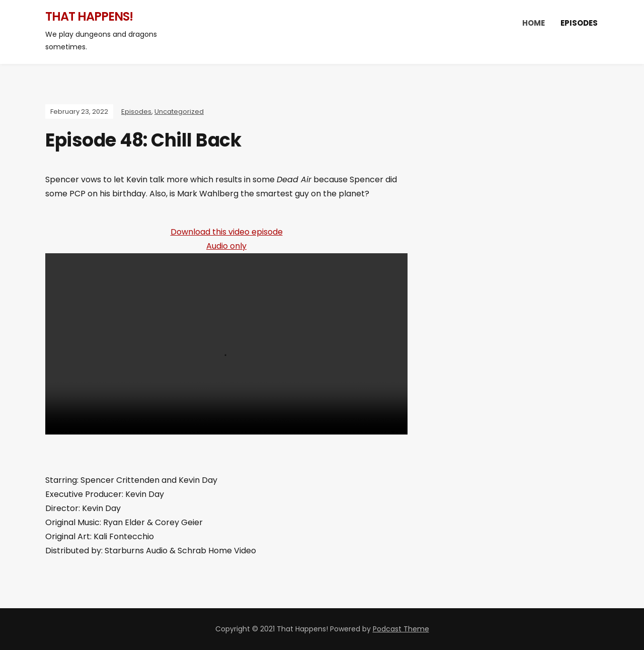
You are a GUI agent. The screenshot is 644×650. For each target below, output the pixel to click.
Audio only (226, 246)
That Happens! (89, 16)
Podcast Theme (401, 629)
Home (534, 23)
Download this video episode (227, 232)
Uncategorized (179, 112)
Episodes (579, 23)
